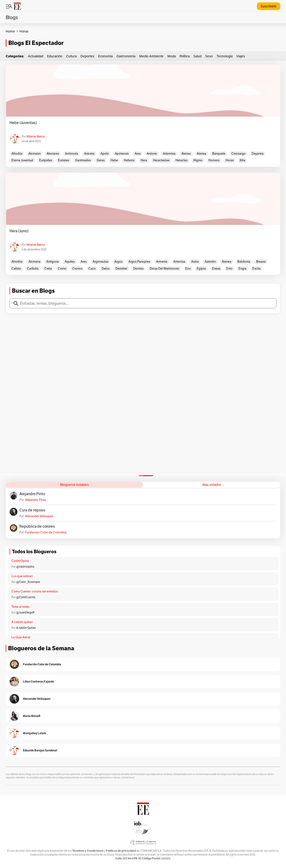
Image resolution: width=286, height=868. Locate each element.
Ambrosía (71, 154)
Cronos (77, 269)
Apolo (105, 154)
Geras (101, 160)
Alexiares (53, 154)
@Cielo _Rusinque (28, 582)
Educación (55, 56)
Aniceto (89, 154)
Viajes (241, 56)
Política (185, 56)
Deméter (121, 269)
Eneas (216, 269)
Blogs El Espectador (36, 43)
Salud (197, 56)
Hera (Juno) (19, 231)
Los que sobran (22, 576)
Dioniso (138, 269)
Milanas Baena (36, 136)
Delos (106, 269)
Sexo (209, 56)
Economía (105, 56)
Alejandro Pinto (32, 494)
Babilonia (244, 262)
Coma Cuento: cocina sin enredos (35, 591)
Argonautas (101, 262)
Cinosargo (238, 154)
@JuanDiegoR (25, 612)
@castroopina (25, 567)
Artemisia (169, 154)
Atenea (201, 154)
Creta (48, 269)
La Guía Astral (21, 637)
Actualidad (36, 56)
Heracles (181, 160)
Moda (172, 56)
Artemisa (179, 262)
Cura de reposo (32, 510)
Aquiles (70, 262)
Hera (144, 160)
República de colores (37, 526)
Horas (230, 160)
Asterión (210, 262)
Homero (214, 160)
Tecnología (225, 56)
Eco (188, 269)
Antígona (53, 262)
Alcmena (34, 262)
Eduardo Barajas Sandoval (40, 750)
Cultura (71, 56)
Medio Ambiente (151, 56)
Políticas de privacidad (121, 851)
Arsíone (152, 154)
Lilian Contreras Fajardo (38, 681)
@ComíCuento (26, 597)
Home (10, 31)
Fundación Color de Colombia (46, 532)
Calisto (16, 269)
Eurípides (46, 160)
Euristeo (64, 160)
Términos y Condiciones (88, 851)
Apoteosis (122, 154)
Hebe (114, 160)
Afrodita (17, 154)
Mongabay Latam (34, 733)
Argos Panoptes (139, 262)
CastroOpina (20, 561)
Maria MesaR (32, 716)
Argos (118, 262)
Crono (62, 269)
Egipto (201, 269)
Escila (256, 269)
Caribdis (33, 269)
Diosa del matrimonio (164, 269)
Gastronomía (126, 56)
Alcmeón (34, 154)
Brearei (261, 262)
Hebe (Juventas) (23, 123)
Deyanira (258, 154)
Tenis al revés (20, 607)
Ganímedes (83, 160)
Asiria (195, 262)
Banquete (219, 154)
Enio (229, 269)
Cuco (92, 269)
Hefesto (129, 160)
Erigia (242, 269)
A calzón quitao (22, 622)
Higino (198, 160)
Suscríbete (269, 6)
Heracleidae (161, 160)
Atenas (186, 154)
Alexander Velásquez (39, 516)
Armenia (162, 262)
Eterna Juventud (22, 160)
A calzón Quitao (26, 628)
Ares (138, 154)
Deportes (87, 56)
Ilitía (242, 160)
